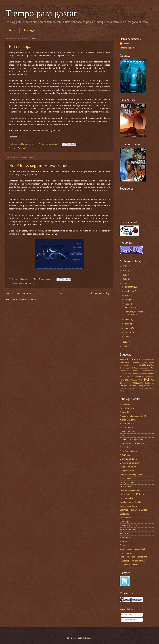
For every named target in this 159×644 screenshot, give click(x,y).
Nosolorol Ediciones (128, 526)
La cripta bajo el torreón (130, 490)
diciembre (130, 287)
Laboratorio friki (127, 498)
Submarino (124, 545)
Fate (20, 283)
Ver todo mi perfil (127, 48)
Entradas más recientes (20, 293)
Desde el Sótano (127, 432)
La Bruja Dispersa (128, 482)
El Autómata (125, 455)
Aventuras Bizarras (128, 420)
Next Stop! (124, 522)
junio (127, 304)
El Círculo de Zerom (128, 459)
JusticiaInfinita (148, 371)
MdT (121, 376)
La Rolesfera (125, 486)
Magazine (132, 374)
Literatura (123, 374)
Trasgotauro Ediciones (130, 565)
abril (127, 324)
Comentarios (128, 620)
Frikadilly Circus (127, 471)
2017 (125, 271)
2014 (125, 283)
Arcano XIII (125, 412)
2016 (125, 275)
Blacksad (141, 359)
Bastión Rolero (126, 428)
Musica (129, 376)
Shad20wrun (138, 383)
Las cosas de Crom (128, 506)
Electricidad (144, 368)
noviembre (130, 291)
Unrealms (140, 388)
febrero (128, 332)
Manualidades (142, 374)
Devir (122, 436)
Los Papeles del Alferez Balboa (133, 510)
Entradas (127, 615)
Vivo (146, 388)
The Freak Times (127, 553)
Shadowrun (149, 383)
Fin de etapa (20, 46)
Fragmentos (124, 371)
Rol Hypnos (125, 537)
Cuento (144, 362)
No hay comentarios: (48, 144)
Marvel (151, 374)
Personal (22, 148)
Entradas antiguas (102, 293)
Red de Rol (125, 533)
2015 (125, 279)
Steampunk (142, 386)
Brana (147, 359)
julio (127, 300)
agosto (128, 295)
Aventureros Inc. (127, 424)
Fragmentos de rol (128, 467)
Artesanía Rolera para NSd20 (133, 416)
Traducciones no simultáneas (133, 561)
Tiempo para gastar (41, 13)
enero (128, 337)
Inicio (13, 30)
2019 (125, 266)
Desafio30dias (146, 365)
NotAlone (27, 283)
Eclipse (135, 368)
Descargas (29, 30)
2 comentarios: (46, 279)
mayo (128, 319)
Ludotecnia (124, 514)
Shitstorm (123, 386)
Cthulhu (136, 362)
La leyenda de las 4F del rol (132, 494)
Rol (34, 283)
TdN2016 (131, 389)
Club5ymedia (125, 362)
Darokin (126, 44)
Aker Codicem (126, 404)
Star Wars (133, 386)
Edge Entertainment (128, 451)
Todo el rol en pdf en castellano (133, 557)
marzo (128, 328)
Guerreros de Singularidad (131, 475)
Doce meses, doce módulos (132, 443)
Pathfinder (150, 376)
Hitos (135, 371)
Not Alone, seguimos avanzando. (39, 165)
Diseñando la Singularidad (131, 439)
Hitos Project (125, 479)
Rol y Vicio (124, 541)
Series (129, 383)
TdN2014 (123, 389)
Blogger (89, 638)
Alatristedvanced (127, 408)
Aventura (132, 359)
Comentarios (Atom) (27, 299)
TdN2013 (150, 386)
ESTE (50, 234)
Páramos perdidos (128, 529)
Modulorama (125, 518)
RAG (141, 380)
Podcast (134, 380)
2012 (125, 346)
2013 (125, 342)
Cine (152, 359)
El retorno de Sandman (130, 463)
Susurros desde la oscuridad (132, 549)
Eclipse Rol (125, 447)
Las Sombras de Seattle (130, 502)
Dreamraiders (125, 368)
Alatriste (123, 359)
